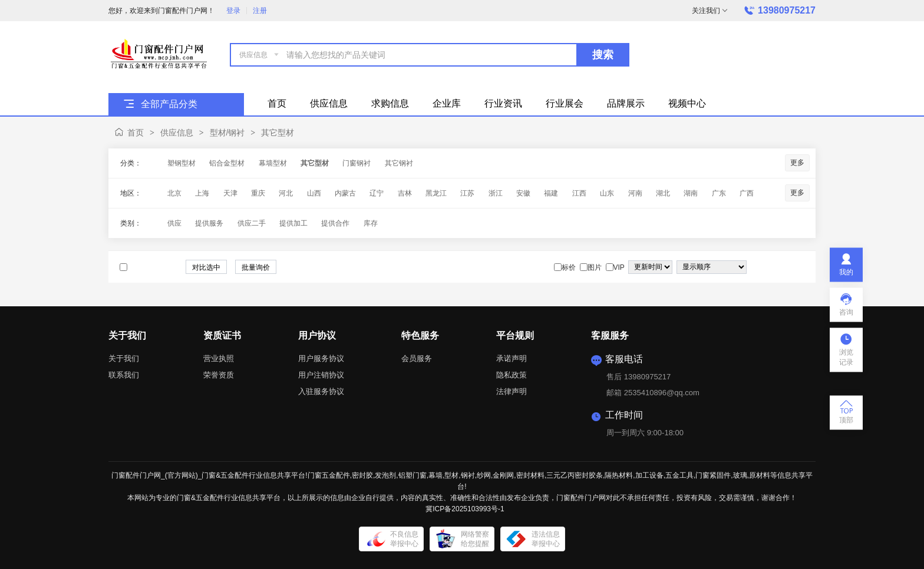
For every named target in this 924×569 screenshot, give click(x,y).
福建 (551, 193)
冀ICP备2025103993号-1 (465, 509)
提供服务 (209, 223)
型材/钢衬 (227, 133)
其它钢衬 (399, 163)
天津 (230, 193)
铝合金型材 (227, 163)
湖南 (691, 193)
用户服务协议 (321, 358)
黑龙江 (436, 193)
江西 (579, 193)
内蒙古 (345, 193)
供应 (174, 223)
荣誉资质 (219, 375)
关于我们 (124, 358)
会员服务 (417, 358)
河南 (635, 193)
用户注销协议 (321, 375)
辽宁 (377, 193)
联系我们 (124, 375)
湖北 (663, 193)
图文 (799, 267)
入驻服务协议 (321, 391)
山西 (314, 193)
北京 (174, 193)
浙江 (496, 193)
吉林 (405, 193)
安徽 (523, 193)
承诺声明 (511, 358)
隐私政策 (511, 375)
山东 (607, 193)
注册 (260, 11)
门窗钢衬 (357, 163)
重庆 (258, 193)
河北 (286, 193)
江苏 (467, 193)
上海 (202, 193)
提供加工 (293, 223)
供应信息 (177, 133)
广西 (747, 193)
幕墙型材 (273, 163)
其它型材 (278, 133)
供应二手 (252, 223)
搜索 (603, 55)
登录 (233, 11)
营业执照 (219, 358)
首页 (136, 133)
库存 (371, 223)
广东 (719, 193)
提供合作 (335, 223)
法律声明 (511, 391)
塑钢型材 (181, 163)
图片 (787, 267)
